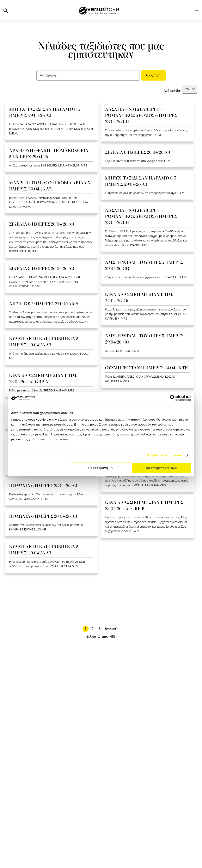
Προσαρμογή (100, 468)
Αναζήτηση (154, 75)
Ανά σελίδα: (172, 91)
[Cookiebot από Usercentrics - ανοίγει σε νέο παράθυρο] (173, 398)
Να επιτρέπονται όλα (161, 468)
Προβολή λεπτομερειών (165, 455)
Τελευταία (112, 629)
